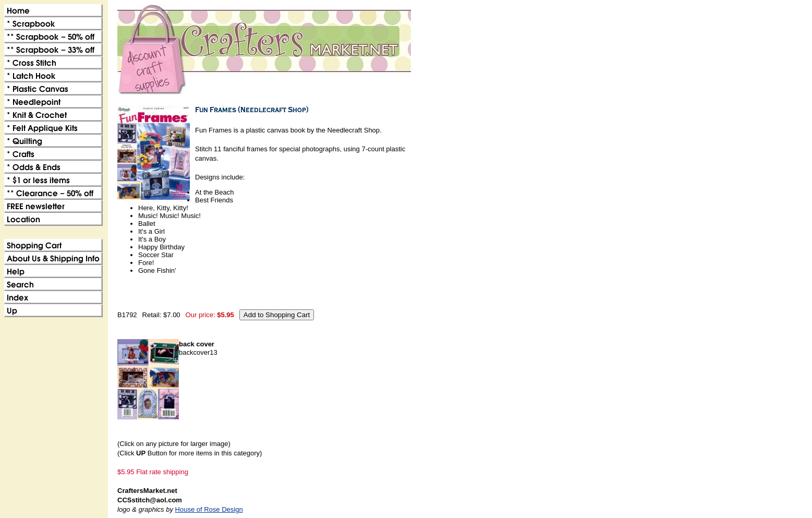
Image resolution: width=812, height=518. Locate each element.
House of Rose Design (209, 509)
